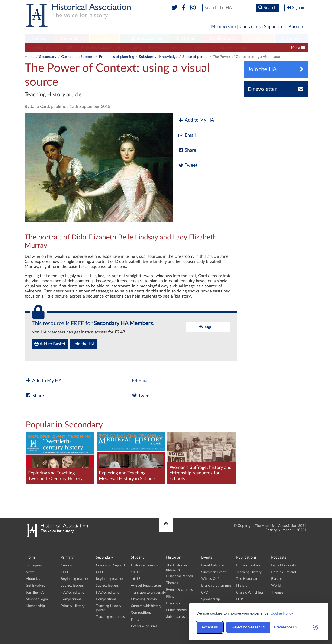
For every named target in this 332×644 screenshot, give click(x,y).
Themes (172, 583)
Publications (222, 38)
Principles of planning (116, 57)
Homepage (34, 565)
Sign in (208, 327)
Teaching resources (110, 617)
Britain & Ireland (284, 572)
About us (298, 27)
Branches (291, 38)
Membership (224, 27)
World (276, 586)
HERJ (240, 599)
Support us (275, 27)
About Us (33, 579)
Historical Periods (180, 576)
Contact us (250, 27)
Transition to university (148, 592)
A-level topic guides (146, 586)
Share (187, 150)
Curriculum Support (43, 48)
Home (29, 57)
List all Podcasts (284, 565)
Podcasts (258, 38)
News (30, 572)
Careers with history (146, 606)
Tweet (188, 165)
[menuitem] (39, 39)
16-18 (136, 579)
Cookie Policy (282, 613)
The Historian (247, 579)
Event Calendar (213, 565)
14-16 (136, 572)
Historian (186, 38)
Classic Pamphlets (250, 592)
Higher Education (145, 38)
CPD (70, 48)
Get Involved (36, 586)
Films (135, 620)
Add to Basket (50, 344)
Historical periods (144, 565)
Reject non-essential (248, 627)
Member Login (37, 599)
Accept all (210, 627)
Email (187, 135)
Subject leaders (130, 48)
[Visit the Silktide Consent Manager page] (315, 627)
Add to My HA (196, 120)
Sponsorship (211, 599)
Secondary (72, 38)
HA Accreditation (163, 48)
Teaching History (249, 572)
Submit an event (178, 617)
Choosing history (144, 599)
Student (105, 38)
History (242, 586)
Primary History (73, 606)
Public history (177, 610)
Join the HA (84, 344)
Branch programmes (216, 586)
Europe (277, 579)
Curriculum (69, 565)
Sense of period (195, 57)
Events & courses (144, 626)
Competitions (195, 48)
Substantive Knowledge (158, 57)
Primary (39, 38)
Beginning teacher (96, 48)
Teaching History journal (233, 48)
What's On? (210, 579)
